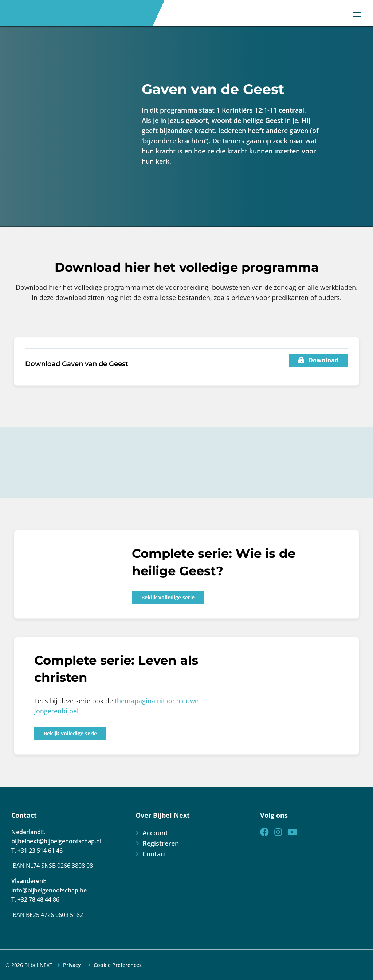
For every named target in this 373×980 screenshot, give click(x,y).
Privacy (72, 965)
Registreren (161, 843)
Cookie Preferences (118, 965)
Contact (154, 854)
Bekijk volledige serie (168, 597)
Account (155, 833)
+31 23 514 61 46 (40, 851)
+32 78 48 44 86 (38, 899)
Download (318, 360)
